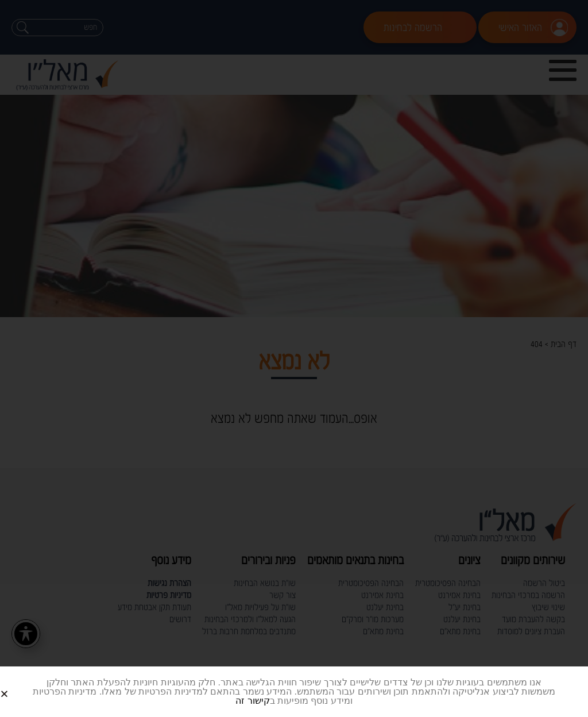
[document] (294, 358)
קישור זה (252, 701)
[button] (18, 685)
